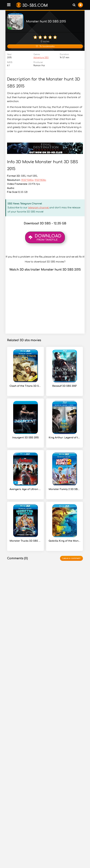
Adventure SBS (41, 58)
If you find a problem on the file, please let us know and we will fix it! (45, 257)
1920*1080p (27, 180)
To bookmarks (45, 46)
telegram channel (39, 208)
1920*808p (40, 180)
